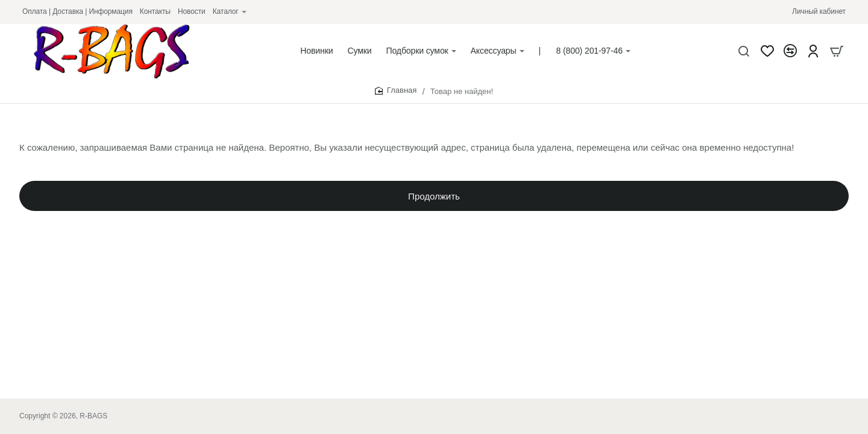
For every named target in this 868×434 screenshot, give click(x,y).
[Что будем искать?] (744, 51)
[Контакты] (155, 12)
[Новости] (192, 12)
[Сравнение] (790, 51)
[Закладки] (767, 51)
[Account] (813, 51)
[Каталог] (230, 12)
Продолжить (434, 199)
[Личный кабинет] (819, 12)
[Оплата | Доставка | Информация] (77, 12)
